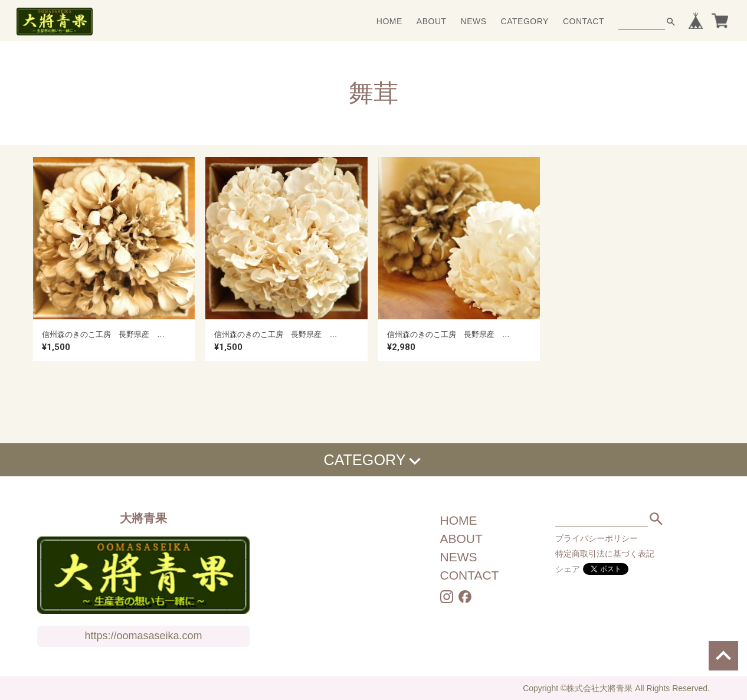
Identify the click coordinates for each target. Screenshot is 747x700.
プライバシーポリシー (597, 538)
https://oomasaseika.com (143, 636)
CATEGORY (525, 21)
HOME (389, 21)
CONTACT (584, 21)
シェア (568, 569)
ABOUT (432, 21)
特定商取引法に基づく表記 (605, 554)
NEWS (474, 21)
